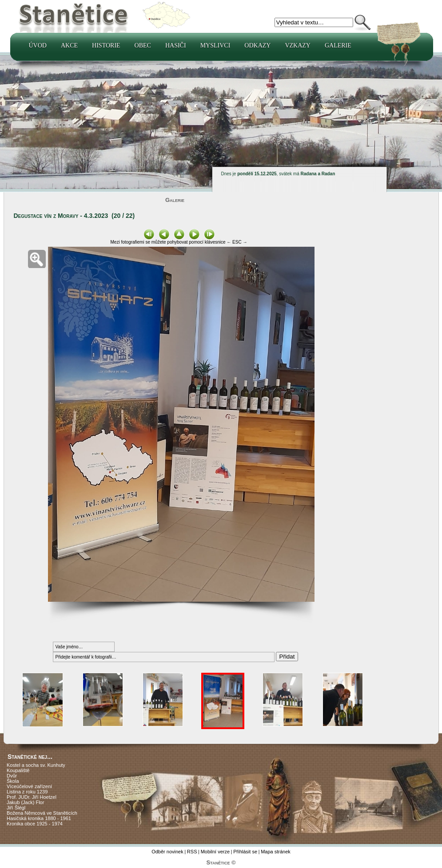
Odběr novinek (167, 852)
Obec (143, 45)
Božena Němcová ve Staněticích (42, 813)
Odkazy (257, 45)
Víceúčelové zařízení (29, 786)
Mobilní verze (215, 852)
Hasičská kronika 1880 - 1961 (39, 818)
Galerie (338, 45)
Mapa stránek (276, 852)
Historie (106, 45)
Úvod (38, 45)
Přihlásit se (245, 852)
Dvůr (12, 776)
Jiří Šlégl (16, 808)
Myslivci (215, 45)
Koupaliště (18, 770)
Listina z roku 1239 (27, 792)
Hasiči (176, 45)
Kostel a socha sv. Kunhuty (36, 765)
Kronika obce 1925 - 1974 (35, 824)
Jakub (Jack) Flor (25, 802)
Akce (69, 45)
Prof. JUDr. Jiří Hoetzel (32, 797)
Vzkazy (298, 45)
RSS (192, 852)
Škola (13, 781)
